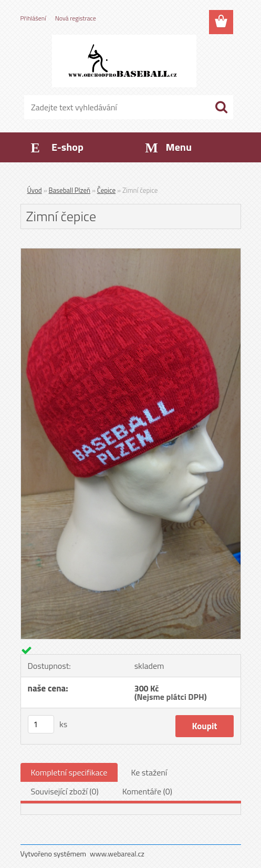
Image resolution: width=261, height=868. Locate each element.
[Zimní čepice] (131, 253)
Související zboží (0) (65, 791)
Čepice (106, 190)
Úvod (35, 190)
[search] (221, 107)
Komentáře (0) (147, 791)
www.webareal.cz (117, 854)
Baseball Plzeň (70, 190)
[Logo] (124, 61)
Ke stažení (149, 772)
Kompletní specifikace (69, 772)
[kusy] (41, 724)
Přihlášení (33, 18)
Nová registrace (76, 18)
